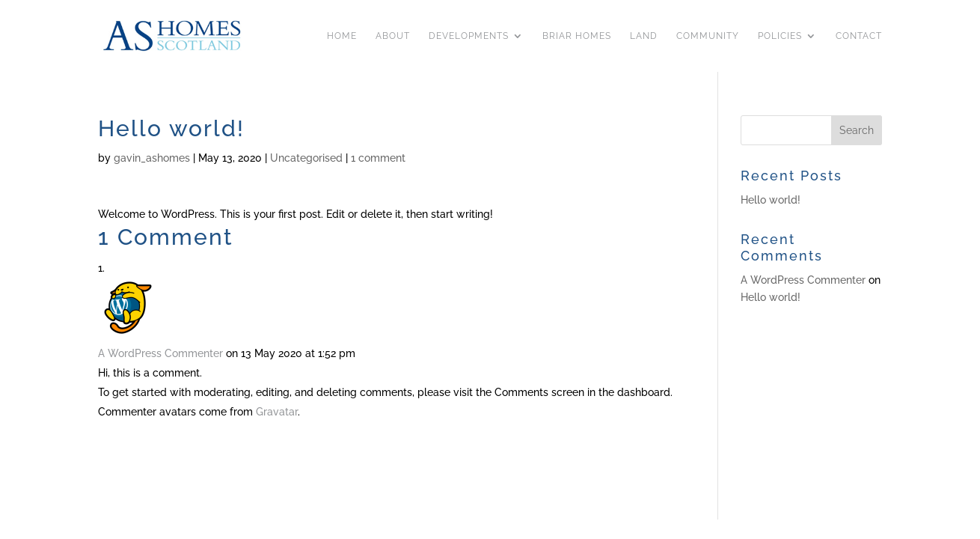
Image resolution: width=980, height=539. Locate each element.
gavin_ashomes (152, 158)
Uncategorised (306, 158)
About (393, 36)
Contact (859, 36)
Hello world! (771, 200)
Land (644, 36)
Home (342, 36)
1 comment (378, 158)
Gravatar (277, 412)
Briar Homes (577, 36)
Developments (469, 36)
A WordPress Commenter (160, 353)
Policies (780, 36)
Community (708, 36)
